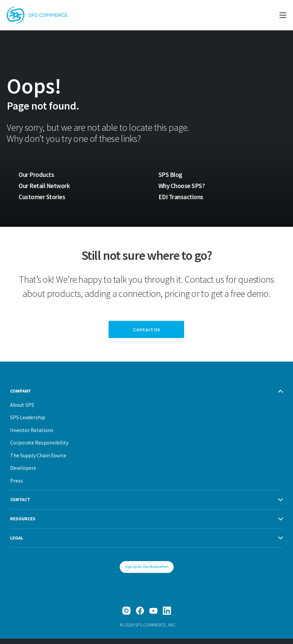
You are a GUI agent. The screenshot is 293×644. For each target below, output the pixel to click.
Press (17, 486)
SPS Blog (170, 175)
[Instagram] (126, 616)
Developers (23, 473)
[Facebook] (140, 616)
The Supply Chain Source (38, 460)
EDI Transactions (181, 197)
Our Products (36, 175)
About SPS (22, 410)
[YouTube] (153, 616)
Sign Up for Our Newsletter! (147, 572)
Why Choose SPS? (182, 186)
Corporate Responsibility (39, 448)
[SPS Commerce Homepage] (37, 15)
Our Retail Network (45, 186)
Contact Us (146, 332)
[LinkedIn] (167, 616)
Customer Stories (42, 197)
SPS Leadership (28, 423)
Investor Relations (32, 435)
